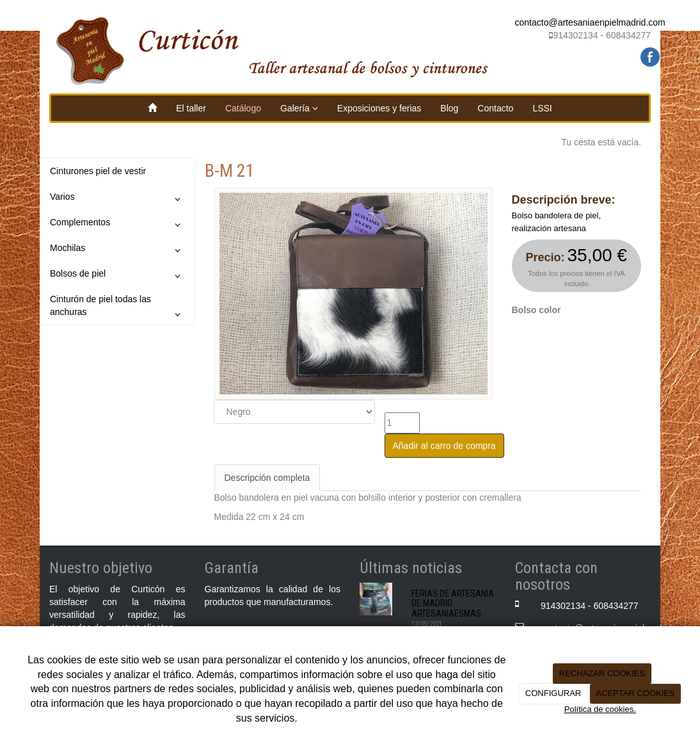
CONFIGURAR (553, 693)
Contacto (495, 108)
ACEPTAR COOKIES (635, 693)
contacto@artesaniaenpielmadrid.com (590, 22)
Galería (299, 108)
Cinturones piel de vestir (98, 171)
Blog (449, 108)
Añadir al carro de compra (444, 446)
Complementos (117, 225)
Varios (117, 199)
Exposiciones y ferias (379, 108)
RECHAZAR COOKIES (602, 673)
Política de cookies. (600, 709)
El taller (191, 108)
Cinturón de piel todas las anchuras (117, 309)
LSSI (542, 108)
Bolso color (537, 310)
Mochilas (117, 250)
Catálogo (243, 108)
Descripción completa (267, 478)
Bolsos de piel (117, 276)
